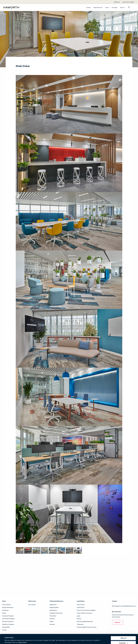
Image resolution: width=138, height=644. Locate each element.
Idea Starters (53, 610)
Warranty (52, 624)
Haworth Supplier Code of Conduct (87, 627)
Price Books (53, 616)
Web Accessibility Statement (85, 621)
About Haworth (6, 604)
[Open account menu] (133, 7)
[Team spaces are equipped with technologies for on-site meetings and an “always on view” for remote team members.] (78, 551)
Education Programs (8, 621)
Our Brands (5, 610)
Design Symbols (54, 607)
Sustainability (6, 627)
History (4, 613)
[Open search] (129, 7)
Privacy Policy (81, 604)
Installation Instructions (56, 613)
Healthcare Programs (8, 624)
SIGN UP (118, 622)
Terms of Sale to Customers (85, 613)
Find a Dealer (32, 604)
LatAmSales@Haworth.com (128, 606)
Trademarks (80, 624)
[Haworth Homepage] (17, 7)
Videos (52, 621)
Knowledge (115, 7)
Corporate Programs (8, 616)
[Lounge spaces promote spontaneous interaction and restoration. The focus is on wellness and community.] (45, 551)
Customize (123, 636)
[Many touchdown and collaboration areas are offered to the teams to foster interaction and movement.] (36, 551)
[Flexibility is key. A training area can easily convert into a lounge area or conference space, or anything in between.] (53, 551)
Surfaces (52, 619)
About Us (122, 7)
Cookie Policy (81, 607)
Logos (78, 616)
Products (88, 7)
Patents (79, 619)
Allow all (123, 631)
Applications (53, 604)
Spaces (107, 7)
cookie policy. (22, 636)
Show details (9, 641)
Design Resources (98, 7)
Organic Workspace (8, 607)
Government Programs (8, 619)
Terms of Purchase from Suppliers (86, 610)
